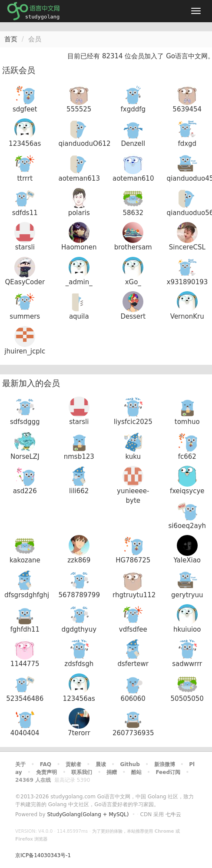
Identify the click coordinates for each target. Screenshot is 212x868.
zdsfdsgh (79, 664)
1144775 (25, 664)
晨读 (101, 764)
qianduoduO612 (85, 144)
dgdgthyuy (79, 629)
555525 (79, 109)
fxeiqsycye (187, 491)
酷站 (136, 772)
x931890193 (187, 282)
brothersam (133, 247)
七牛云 (173, 814)
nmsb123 (79, 457)
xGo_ (133, 282)
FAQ (46, 764)
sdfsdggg (25, 422)
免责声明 (46, 772)
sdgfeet (25, 109)
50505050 (187, 699)
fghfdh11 (25, 629)
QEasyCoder (25, 282)
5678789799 (79, 595)
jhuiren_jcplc (25, 351)
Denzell (133, 144)
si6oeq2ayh (187, 526)
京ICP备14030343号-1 (43, 855)
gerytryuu (187, 595)
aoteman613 (79, 178)
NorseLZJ (25, 457)
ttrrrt (25, 178)
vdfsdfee (133, 629)
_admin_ (79, 282)
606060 (133, 699)
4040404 (25, 733)
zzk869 (79, 560)
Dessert (133, 316)
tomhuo (187, 422)
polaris (79, 213)
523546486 (25, 699)
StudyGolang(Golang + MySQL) (88, 814)
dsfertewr (133, 664)
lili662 (79, 491)
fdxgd (187, 144)
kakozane (25, 560)
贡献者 (73, 764)
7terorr (79, 733)
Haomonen (79, 247)
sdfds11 (25, 213)
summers (25, 316)
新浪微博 (165, 764)
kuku (133, 457)
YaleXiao (187, 560)
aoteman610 (133, 178)
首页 (11, 39)
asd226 (25, 491)
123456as (25, 144)
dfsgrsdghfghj (27, 595)
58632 (133, 213)
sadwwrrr (187, 664)
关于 (20, 764)
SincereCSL (187, 247)
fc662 (187, 457)
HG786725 (133, 560)
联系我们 (82, 772)
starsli (25, 247)
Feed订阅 (168, 772)
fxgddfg (133, 109)
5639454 (187, 109)
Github (130, 764)
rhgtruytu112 (134, 595)
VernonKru (187, 316)
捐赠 (112, 772)
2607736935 (133, 733)
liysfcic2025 (133, 422)
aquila (79, 316)
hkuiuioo (187, 629)
